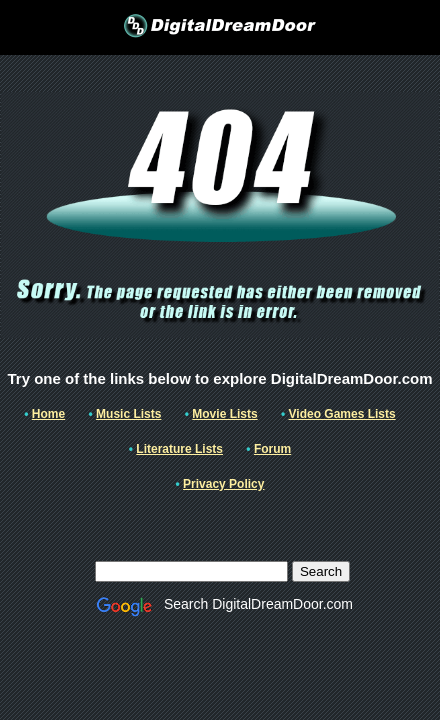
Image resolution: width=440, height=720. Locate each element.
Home (48, 414)
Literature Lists (179, 449)
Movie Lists (224, 414)
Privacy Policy (223, 484)
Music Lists (128, 414)
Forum (272, 449)
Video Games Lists (342, 414)
